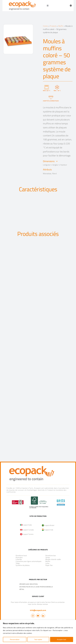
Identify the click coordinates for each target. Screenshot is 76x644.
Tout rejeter (38, 639)
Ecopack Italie (26, 525)
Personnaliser (15, 639)
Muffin (61, 26)
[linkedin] (43, 616)
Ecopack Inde (47, 530)
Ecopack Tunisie (27, 534)
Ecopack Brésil (48, 525)
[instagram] (33, 616)
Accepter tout (62, 639)
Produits (53, 26)
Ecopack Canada (27, 530)
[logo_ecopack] (32, 465)
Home (45, 26)
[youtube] (38, 616)
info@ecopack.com (38, 610)
